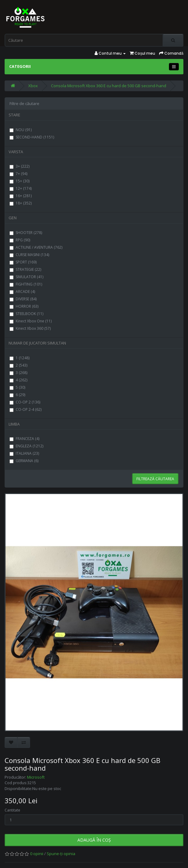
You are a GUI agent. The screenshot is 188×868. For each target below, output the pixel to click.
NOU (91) (21, 130)
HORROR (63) (24, 306)
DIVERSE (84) (23, 299)
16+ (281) (21, 196)
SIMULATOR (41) (26, 277)
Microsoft (36, 777)
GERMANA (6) (24, 461)
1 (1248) (20, 358)
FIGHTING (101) (26, 284)
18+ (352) (21, 203)
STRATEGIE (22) (25, 269)
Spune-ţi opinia (61, 854)
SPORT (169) (23, 262)
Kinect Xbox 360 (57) (30, 328)
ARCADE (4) (22, 292)
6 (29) (17, 395)
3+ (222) (20, 166)
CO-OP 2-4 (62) (25, 409)
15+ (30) (20, 181)
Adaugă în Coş (94, 840)
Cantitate (12, 810)
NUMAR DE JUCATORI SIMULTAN (37, 343)
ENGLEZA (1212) (26, 446)
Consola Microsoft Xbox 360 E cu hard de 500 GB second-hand (109, 86)
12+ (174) (21, 188)
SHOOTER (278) (26, 233)
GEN (13, 218)
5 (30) (17, 387)
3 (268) (18, 373)
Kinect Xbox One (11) (31, 321)
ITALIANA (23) (24, 453)
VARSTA (16, 152)
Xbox (33, 86)
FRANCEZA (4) (24, 439)
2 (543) (18, 365)
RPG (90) (20, 240)
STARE (14, 115)
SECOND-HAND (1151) (32, 137)
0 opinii (37, 854)
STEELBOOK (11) (26, 314)
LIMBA (14, 424)
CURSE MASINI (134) (29, 255)
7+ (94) (18, 174)
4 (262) (18, 380)
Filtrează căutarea (155, 479)
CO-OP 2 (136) (25, 402)
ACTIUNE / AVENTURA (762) (36, 247)
